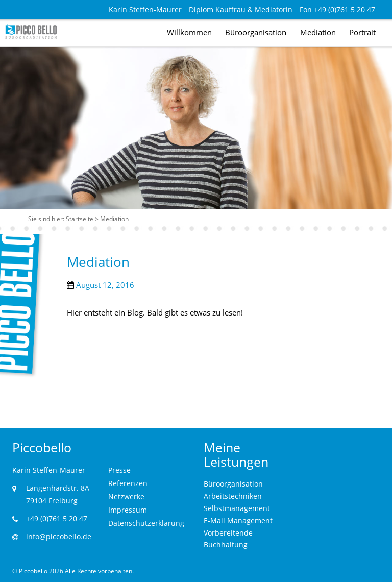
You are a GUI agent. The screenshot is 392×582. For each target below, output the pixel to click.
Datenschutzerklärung (146, 523)
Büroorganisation (256, 32)
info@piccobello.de (59, 536)
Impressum (128, 510)
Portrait (362, 32)
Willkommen (189, 32)
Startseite (80, 219)
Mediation (318, 32)
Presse (119, 470)
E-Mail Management (238, 520)
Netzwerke (126, 496)
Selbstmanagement (237, 508)
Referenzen (128, 483)
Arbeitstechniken (233, 496)
